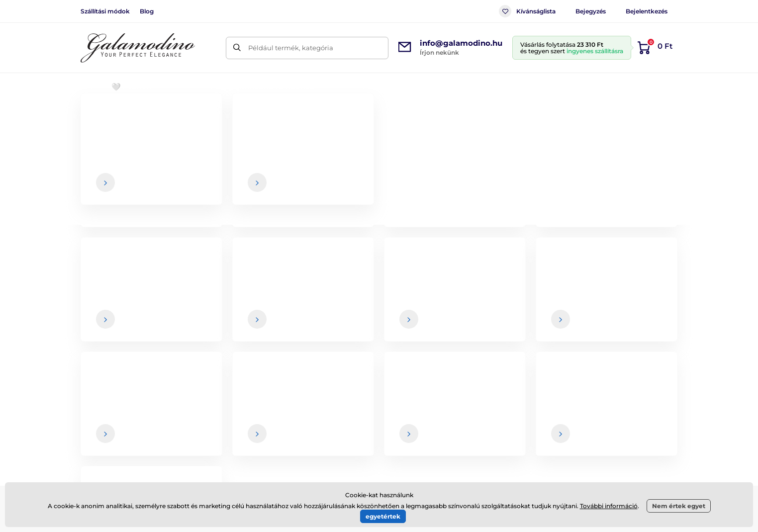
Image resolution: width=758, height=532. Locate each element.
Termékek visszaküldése (442, 438)
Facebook (200, 430)
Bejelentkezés (647, 11)
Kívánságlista (527, 11)
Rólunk (631, 398)
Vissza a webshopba (379, 255)
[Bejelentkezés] (644, 310)
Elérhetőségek (643, 418)
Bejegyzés (591, 11)
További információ (609, 506)
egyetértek (383, 516)
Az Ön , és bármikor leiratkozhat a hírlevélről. (493, 330)
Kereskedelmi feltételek (441, 398)
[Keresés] (237, 48)
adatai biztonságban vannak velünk (447, 330)
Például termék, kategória (291, 48)
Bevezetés (96, 117)
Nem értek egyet (679, 506)
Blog (147, 11)
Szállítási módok (105, 11)
